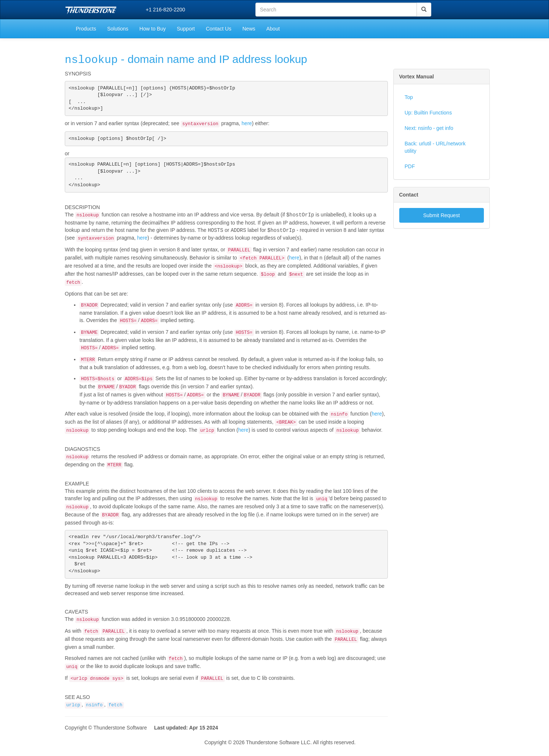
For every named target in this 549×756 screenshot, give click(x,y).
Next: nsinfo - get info (429, 128)
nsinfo (94, 715)
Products (86, 29)
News (249, 29)
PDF (410, 166)
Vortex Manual (417, 77)
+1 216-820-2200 (165, 10)
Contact (409, 195)
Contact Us (218, 29)
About (273, 29)
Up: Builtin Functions (428, 113)
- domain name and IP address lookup (186, 59)
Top (409, 97)
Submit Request (442, 215)
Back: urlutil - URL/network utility (435, 147)
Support (186, 29)
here (247, 126)
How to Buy (153, 29)
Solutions (118, 29)
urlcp (73, 715)
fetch (116, 715)
